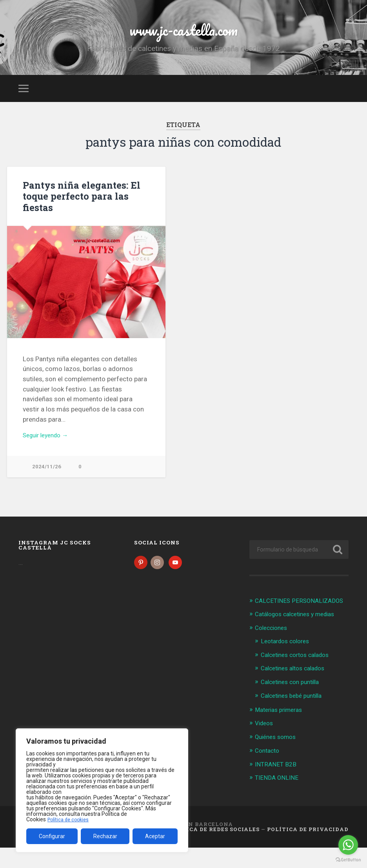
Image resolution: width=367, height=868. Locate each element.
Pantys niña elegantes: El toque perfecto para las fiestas (78, 207)
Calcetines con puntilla (294, 704)
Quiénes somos (278, 758)
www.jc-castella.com (183, 35)
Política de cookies (70, 819)
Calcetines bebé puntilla (295, 717)
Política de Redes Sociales (213, 850)
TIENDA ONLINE (279, 798)
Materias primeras (282, 731)
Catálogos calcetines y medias (300, 637)
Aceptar (155, 836)
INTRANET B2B (277, 785)
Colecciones (273, 651)
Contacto (269, 772)
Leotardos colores (288, 664)
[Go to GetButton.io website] (348, 860)
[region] (102, 790)
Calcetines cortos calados (299, 677)
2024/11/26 (47, 479)
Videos (265, 744)
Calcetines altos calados (297, 690)
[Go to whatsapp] (348, 845)
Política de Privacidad (308, 850)
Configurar (52, 836)
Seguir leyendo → (49, 447)
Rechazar (105, 836)
